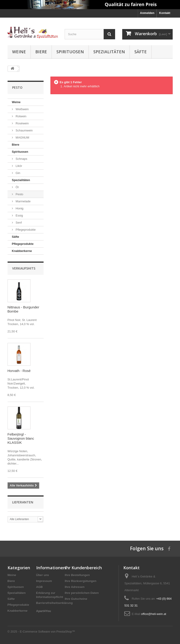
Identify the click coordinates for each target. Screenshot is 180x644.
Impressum (44, 581)
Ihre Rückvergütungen (81, 581)
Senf (18, 223)
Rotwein (21, 116)
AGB (40, 587)
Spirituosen (70, 52)
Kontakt (165, 13)
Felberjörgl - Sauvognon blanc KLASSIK (21, 438)
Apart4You (44, 611)
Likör (19, 166)
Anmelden (147, 13)
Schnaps (21, 159)
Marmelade (23, 201)
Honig (19, 208)
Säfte (141, 52)
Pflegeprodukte (25, 230)
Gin (18, 173)
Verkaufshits (24, 268)
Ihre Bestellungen (77, 575)
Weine (19, 52)
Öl (17, 187)
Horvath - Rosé (19, 371)
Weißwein (22, 109)
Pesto (19, 194)
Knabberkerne (22, 251)
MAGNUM (22, 138)
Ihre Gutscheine (76, 599)
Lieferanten (23, 502)
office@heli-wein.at (154, 614)
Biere (41, 52)
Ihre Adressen (75, 587)
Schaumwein (24, 130)
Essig (19, 215)
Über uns (43, 575)
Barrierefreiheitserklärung (55, 603)
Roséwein (22, 123)
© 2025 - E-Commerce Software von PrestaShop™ (41, 632)
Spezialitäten (109, 52)
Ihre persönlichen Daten (82, 593)
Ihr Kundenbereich (83, 568)
